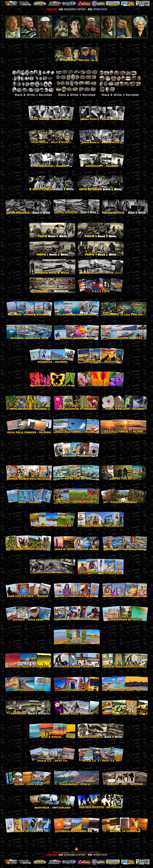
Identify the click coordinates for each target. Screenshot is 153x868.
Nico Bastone (65, 852)
